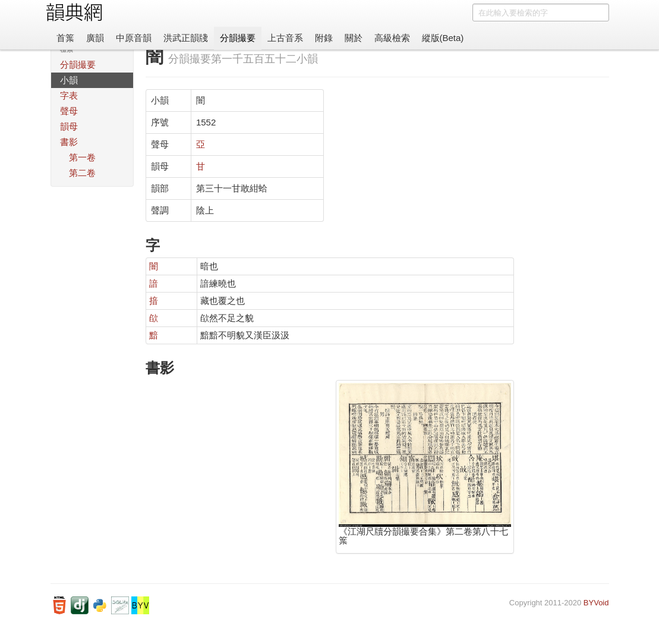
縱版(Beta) (443, 38)
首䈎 (65, 38)
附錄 (324, 38)
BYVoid (596, 603)
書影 (69, 142)
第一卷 (82, 157)
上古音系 (285, 38)
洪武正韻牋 (186, 38)
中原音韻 (134, 38)
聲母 (69, 111)
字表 (69, 95)
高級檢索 (392, 38)
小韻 (69, 80)
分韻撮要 (238, 38)
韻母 (69, 126)
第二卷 (82, 173)
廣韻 (95, 38)
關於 (354, 38)
